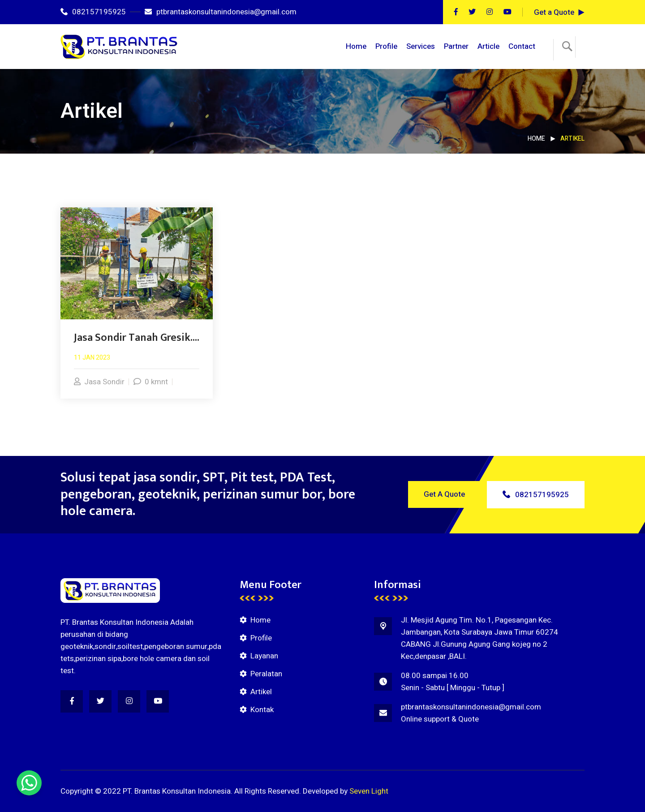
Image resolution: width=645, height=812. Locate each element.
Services (421, 46)
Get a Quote (554, 12)
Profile (386, 46)
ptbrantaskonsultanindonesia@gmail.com (221, 12)
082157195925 (93, 12)
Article (488, 46)
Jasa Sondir (99, 382)
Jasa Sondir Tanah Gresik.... (137, 338)
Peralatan (266, 674)
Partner (456, 46)
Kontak (262, 710)
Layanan (264, 656)
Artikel (261, 692)
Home (356, 46)
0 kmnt (151, 382)
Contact (522, 46)
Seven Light (369, 791)
